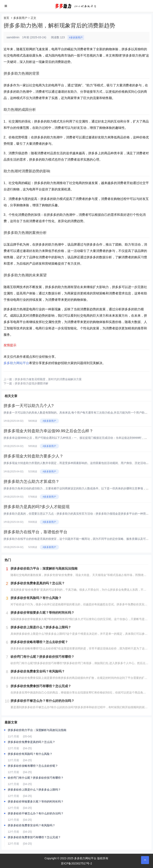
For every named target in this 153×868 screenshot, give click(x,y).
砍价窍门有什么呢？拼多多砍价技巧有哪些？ (36, 778)
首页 (6, 18)
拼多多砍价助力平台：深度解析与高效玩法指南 (37, 730)
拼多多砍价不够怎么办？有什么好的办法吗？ (36, 813)
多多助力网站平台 (16, 363)
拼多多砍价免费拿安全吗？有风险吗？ (31, 825)
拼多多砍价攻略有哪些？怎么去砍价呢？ (33, 766)
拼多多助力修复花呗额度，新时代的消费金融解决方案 (48, 379)
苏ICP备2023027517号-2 (76, 863)
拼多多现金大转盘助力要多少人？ (33, 456)
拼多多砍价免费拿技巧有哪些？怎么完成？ (34, 837)
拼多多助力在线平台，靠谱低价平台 (35, 532)
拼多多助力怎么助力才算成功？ (31, 481)
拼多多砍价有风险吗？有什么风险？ (30, 754)
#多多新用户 (76, 38)
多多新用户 (20, 18)
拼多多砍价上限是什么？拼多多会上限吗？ (34, 790)
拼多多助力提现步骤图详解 (31, 383)
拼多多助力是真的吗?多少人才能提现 (37, 507)
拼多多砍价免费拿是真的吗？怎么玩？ (31, 742)
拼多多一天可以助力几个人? (29, 406)
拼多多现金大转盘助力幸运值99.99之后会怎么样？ (48, 431)
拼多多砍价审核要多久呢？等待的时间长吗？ (36, 801)
